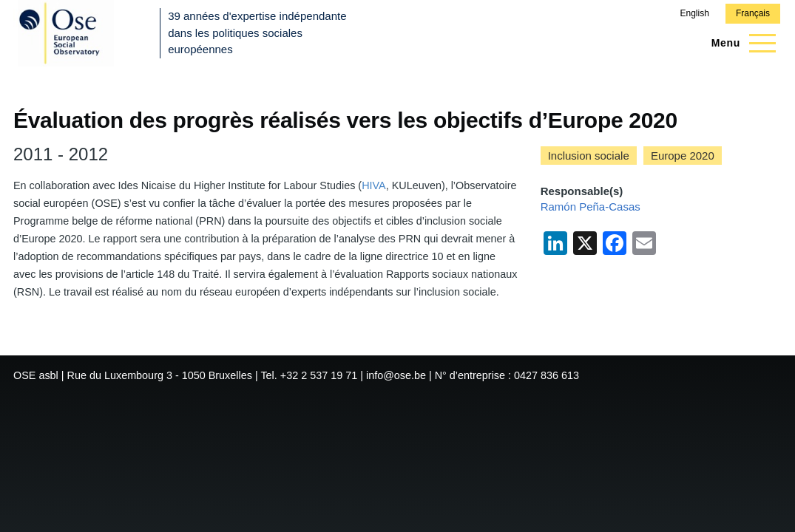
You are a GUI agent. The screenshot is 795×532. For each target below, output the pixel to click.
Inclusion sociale (589, 156)
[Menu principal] (739, 43)
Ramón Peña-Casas (591, 207)
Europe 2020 (683, 156)
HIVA (374, 185)
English (694, 13)
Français (753, 13)
